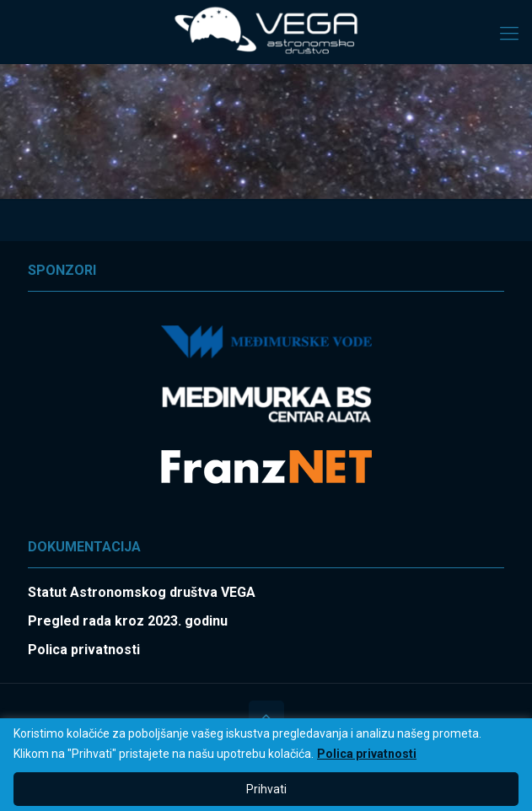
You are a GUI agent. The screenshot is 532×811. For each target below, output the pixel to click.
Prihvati (266, 789)
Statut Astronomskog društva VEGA (142, 592)
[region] (266, 765)
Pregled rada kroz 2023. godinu (128, 621)
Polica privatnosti (367, 754)
